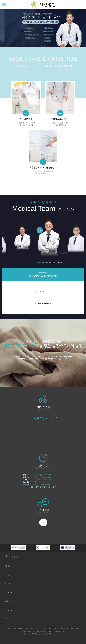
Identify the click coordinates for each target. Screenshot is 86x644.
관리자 (7, 619)
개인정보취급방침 (10, 592)
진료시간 (43, 466)
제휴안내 (8, 575)
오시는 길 (8, 601)
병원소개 (8, 566)
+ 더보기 (43, 292)
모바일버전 (8, 610)
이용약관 (8, 584)
